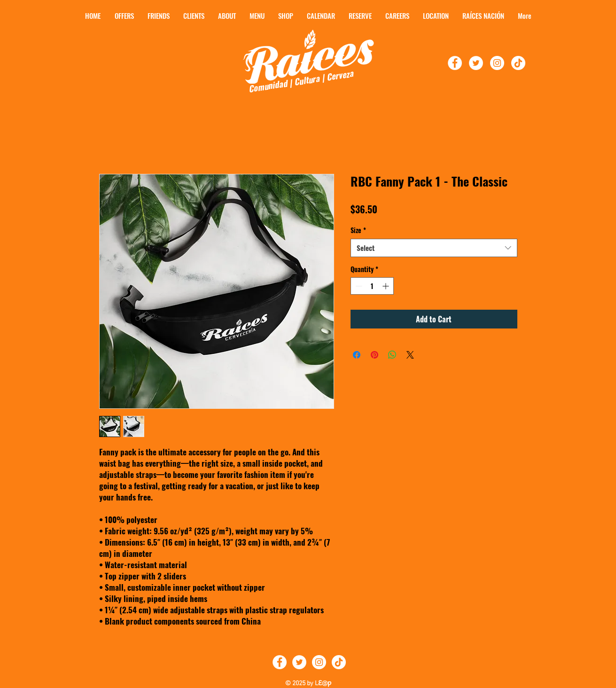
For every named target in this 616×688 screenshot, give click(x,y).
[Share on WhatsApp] (392, 355)
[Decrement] (358, 286)
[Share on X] (410, 355)
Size (358, 230)
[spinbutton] (372, 286)
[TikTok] (518, 63)
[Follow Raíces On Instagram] (497, 63)
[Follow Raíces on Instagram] (319, 662)
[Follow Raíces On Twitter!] (476, 63)
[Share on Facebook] (357, 355)
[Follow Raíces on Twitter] (299, 662)
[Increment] (386, 286)
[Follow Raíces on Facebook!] (455, 63)
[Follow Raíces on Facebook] (280, 662)
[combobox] (434, 248)
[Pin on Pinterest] (374, 355)
